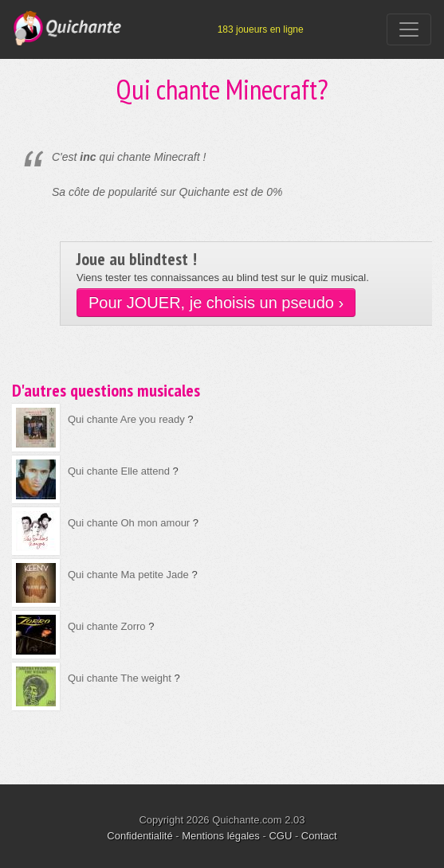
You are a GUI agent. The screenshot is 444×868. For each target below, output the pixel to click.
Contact (319, 836)
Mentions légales (221, 836)
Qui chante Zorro (107, 626)
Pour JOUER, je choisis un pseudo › (216, 303)
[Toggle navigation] (409, 29)
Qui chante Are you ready (126, 419)
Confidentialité (139, 836)
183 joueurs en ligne (261, 29)
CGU (280, 836)
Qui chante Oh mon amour (129, 523)
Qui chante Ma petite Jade (128, 575)
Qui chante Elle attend (119, 471)
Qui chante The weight (120, 678)
